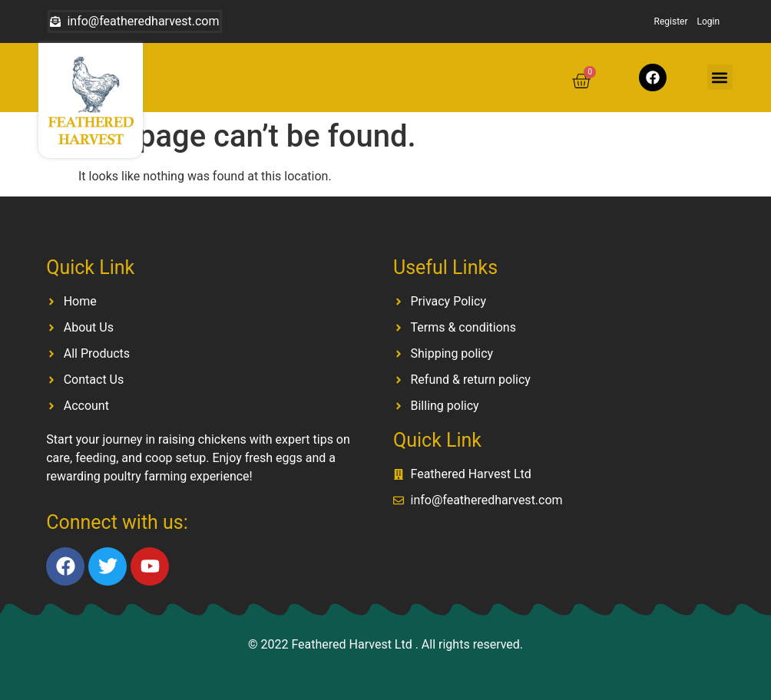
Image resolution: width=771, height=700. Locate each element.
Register (671, 21)
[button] (720, 77)
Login (709, 21)
